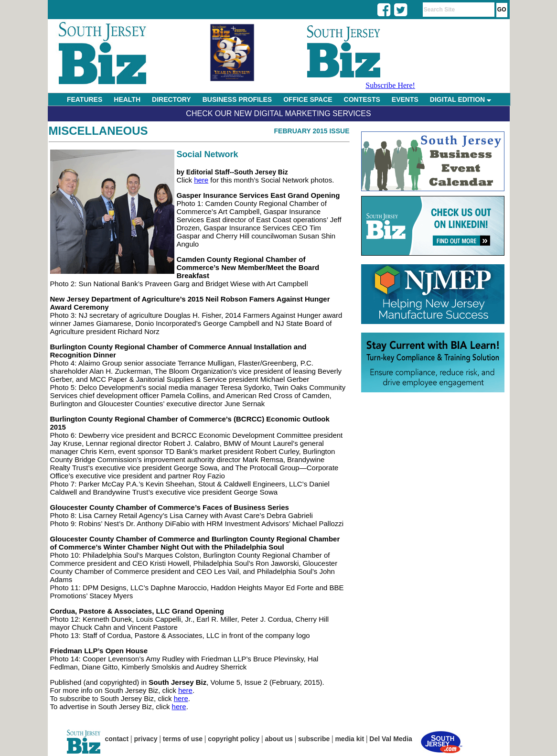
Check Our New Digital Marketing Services (278, 113)
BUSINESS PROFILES (237, 99)
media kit (349, 739)
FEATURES (85, 99)
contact (117, 739)
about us (279, 739)
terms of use (183, 739)
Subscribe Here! (390, 85)
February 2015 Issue (312, 131)
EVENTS (405, 99)
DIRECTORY (171, 99)
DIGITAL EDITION (461, 99)
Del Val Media (391, 739)
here (201, 180)
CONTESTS (362, 99)
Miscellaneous (98, 131)
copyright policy (234, 739)
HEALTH (127, 99)
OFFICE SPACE (308, 99)
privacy (146, 739)
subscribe (314, 739)
